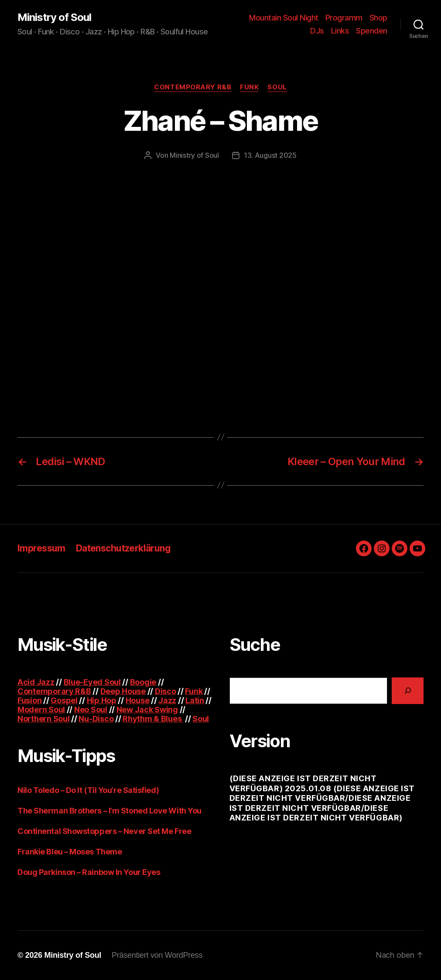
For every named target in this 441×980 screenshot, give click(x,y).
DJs (317, 31)
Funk (249, 87)
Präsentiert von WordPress (157, 955)
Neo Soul (91, 709)
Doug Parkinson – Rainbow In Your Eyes (89, 872)
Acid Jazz (36, 682)
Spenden (372, 31)
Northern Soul (44, 719)
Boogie (143, 682)
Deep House (123, 691)
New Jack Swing (147, 709)
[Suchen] (408, 691)
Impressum (41, 548)
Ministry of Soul (54, 17)
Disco (166, 691)
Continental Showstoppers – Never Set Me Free (104, 831)
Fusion (29, 700)
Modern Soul (41, 709)
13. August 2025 (270, 155)
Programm (344, 18)
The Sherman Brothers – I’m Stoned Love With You (109, 811)
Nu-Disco (96, 719)
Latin (195, 700)
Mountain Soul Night (284, 18)
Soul (277, 87)
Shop (378, 18)
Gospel (64, 700)
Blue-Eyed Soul (92, 682)
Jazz (167, 700)
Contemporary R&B (193, 87)
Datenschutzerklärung (123, 548)
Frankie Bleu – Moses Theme (70, 852)
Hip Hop (102, 700)
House (138, 700)
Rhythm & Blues (153, 719)
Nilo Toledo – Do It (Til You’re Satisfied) (88, 790)
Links (340, 31)
